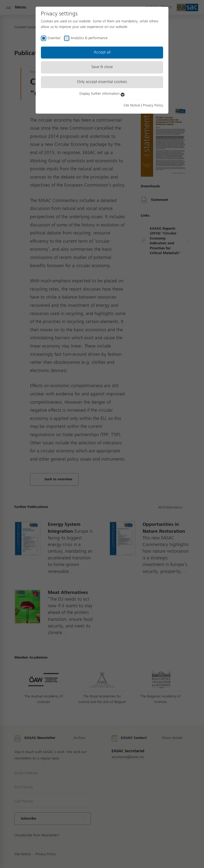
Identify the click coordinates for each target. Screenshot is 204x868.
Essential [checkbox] (54, 38)
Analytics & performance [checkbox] (89, 38)
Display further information (102, 94)
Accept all (102, 52)
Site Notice (132, 105)
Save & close (102, 67)
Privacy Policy (153, 105)
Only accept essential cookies (102, 82)
